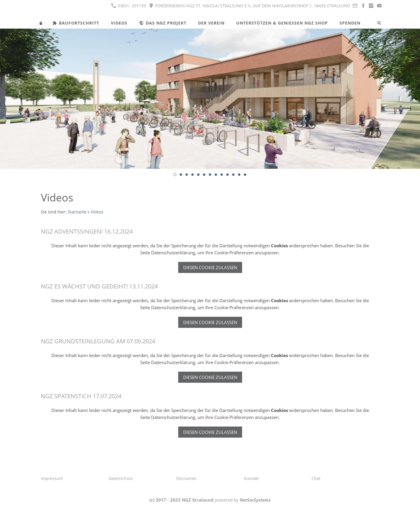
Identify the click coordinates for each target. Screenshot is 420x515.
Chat (316, 478)
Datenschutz (121, 478)
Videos (97, 212)
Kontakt (251, 478)
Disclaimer (187, 478)
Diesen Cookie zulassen (210, 267)
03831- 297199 (128, 6)
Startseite (77, 212)
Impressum (52, 478)
